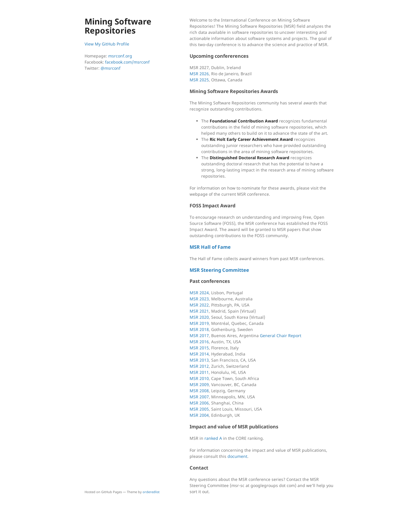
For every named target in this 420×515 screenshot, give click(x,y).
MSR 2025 (199, 80)
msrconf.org (120, 56)
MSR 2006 (199, 403)
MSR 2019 (199, 323)
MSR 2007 (199, 397)
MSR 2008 (199, 391)
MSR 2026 (199, 74)
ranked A (213, 438)
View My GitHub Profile (107, 44)
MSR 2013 (199, 360)
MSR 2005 (199, 409)
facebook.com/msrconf (127, 62)
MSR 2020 (199, 317)
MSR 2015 (199, 348)
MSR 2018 (199, 329)
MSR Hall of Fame (210, 247)
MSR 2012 (199, 366)
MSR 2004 (199, 415)
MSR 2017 (199, 336)
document (237, 456)
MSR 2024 (199, 293)
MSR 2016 (199, 342)
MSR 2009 (199, 385)
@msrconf (111, 68)
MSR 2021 (199, 311)
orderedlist (151, 492)
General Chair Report (281, 336)
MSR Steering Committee (219, 270)
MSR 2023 (199, 299)
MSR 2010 (199, 378)
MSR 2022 (199, 305)
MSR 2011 (199, 372)
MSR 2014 (199, 354)
